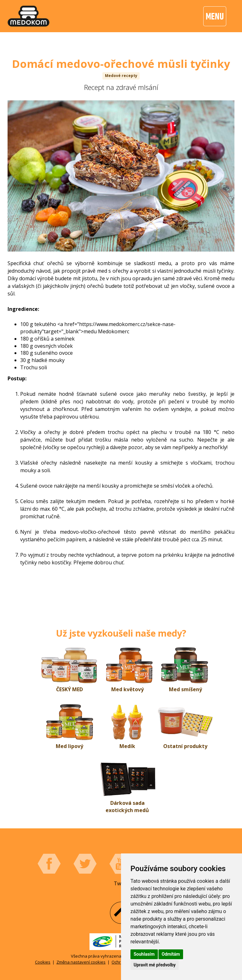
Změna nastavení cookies (81, 962)
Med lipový (69, 746)
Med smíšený (185, 689)
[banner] (29, 16)
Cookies (43, 962)
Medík (127, 746)
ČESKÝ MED (69, 689)
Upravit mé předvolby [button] (155, 965)
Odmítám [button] (171, 954)
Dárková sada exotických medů (127, 807)
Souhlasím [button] (144, 954)
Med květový (127, 689)
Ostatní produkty (185, 746)
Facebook (49, 864)
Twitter (85, 864)
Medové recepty (121, 76)
